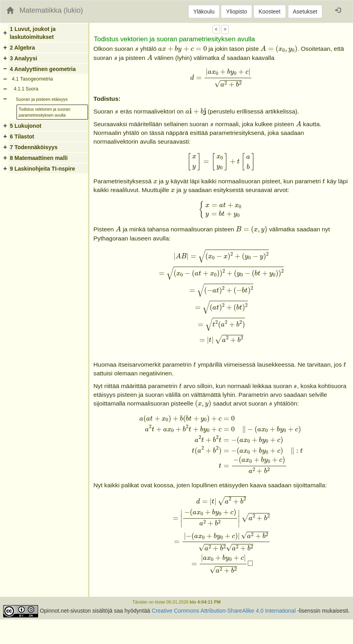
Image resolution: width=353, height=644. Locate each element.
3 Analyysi (24, 58)
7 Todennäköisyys (34, 147)
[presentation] (137, 49)
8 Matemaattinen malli (39, 158)
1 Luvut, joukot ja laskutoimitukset (33, 33)
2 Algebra (22, 48)
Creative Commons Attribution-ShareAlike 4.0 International (224, 611)
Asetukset (305, 12)
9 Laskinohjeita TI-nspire (42, 169)
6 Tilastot (22, 136)
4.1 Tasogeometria (32, 79)
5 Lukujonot (26, 126)
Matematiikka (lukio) (51, 10)
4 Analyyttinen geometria (43, 69)
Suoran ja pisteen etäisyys (42, 99)
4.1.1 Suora (26, 89)
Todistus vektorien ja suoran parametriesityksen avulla (44, 112)
